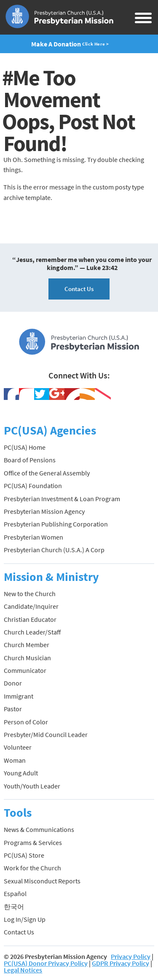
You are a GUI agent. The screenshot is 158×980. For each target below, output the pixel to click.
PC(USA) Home (25, 447)
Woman (15, 760)
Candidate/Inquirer (31, 606)
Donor (13, 683)
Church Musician (27, 658)
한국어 (14, 907)
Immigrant (19, 696)
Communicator (25, 670)
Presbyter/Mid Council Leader (46, 734)
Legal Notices (23, 970)
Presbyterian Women (33, 537)
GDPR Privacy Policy (121, 963)
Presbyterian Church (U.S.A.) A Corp (54, 550)
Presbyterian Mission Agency (44, 511)
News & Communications (39, 829)
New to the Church (30, 594)
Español (15, 894)
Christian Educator (30, 619)
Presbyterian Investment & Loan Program (62, 499)
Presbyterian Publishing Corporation (56, 524)
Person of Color (26, 722)
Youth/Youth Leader (32, 786)
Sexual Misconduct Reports (42, 881)
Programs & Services (33, 842)
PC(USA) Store (24, 855)
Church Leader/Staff (32, 632)
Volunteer (18, 747)
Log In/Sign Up (25, 919)
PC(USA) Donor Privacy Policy (46, 963)
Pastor (13, 709)
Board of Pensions (30, 460)
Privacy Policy (131, 956)
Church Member (27, 645)
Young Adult (21, 773)
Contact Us (79, 289)
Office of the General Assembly (47, 473)
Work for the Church (32, 868)
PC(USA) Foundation (33, 486)
